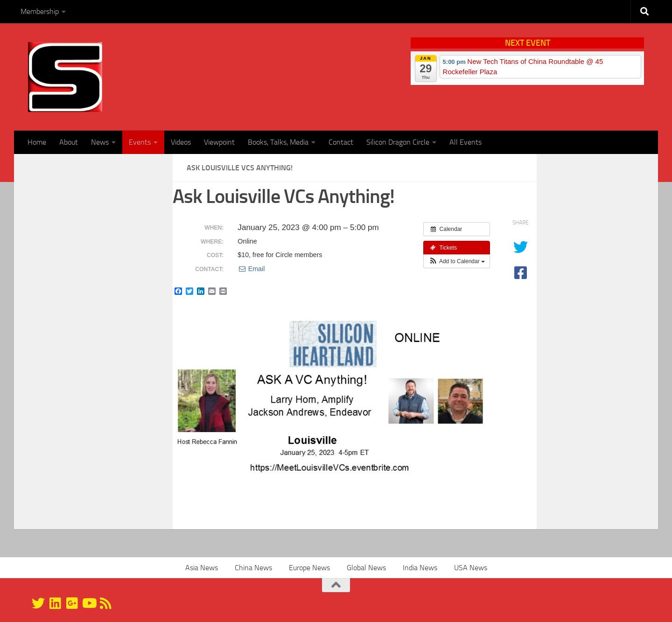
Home (37, 142)
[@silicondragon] (38, 603)
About (69, 142)
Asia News (202, 568)
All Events (465, 142)
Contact (341, 142)
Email (251, 269)
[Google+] (72, 603)
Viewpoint (219, 142)
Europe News (309, 568)
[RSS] (105, 603)
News (100, 142)
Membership (40, 11)
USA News (471, 568)
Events (140, 142)
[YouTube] (89, 603)
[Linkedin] (55, 603)
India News (420, 568)
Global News (366, 568)
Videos (181, 142)
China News (253, 568)
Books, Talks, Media (278, 142)
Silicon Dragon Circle (398, 142)
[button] (457, 261)
